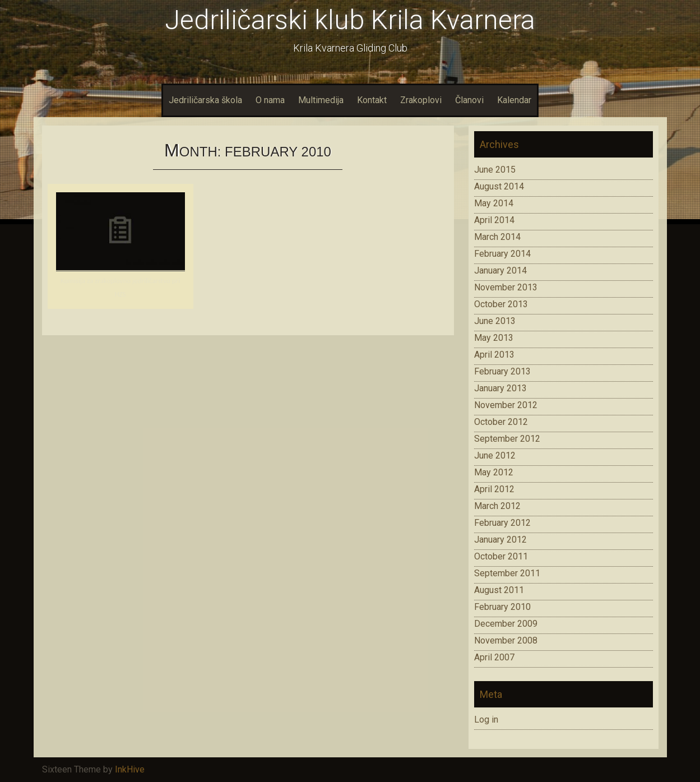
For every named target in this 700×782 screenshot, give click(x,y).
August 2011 (499, 590)
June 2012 (495, 455)
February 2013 (502, 371)
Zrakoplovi (421, 100)
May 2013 (494, 338)
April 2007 (494, 657)
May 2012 (494, 472)
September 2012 (507, 439)
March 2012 (497, 506)
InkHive (130, 769)
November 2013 (506, 287)
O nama (270, 100)
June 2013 (495, 321)
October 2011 (501, 556)
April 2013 (494, 355)
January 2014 (500, 270)
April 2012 (494, 489)
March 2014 (497, 237)
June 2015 (495, 170)
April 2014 (494, 220)
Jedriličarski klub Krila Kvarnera (350, 20)
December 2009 (506, 624)
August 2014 (499, 186)
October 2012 (501, 422)
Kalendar (514, 100)
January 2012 (500, 540)
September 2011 (507, 573)
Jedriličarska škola (205, 100)
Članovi (469, 100)
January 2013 (500, 388)
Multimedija (321, 100)
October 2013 (501, 304)
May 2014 (494, 203)
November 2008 (506, 640)
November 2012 (506, 405)
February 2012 (502, 523)
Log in (486, 719)
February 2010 (502, 607)
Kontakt (372, 100)
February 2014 (502, 254)
